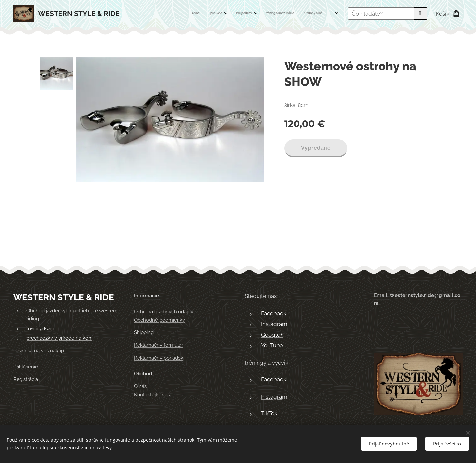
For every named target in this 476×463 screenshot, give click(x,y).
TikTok (269, 414)
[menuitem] (236, 14)
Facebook (274, 380)
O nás (140, 387)
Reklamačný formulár (159, 345)
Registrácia (26, 379)
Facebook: (274, 313)
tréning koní (40, 328)
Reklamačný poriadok (159, 358)
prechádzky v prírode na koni (59, 338)
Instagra (272, 397)
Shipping (144, 332)
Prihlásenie (26, 367)
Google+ (272, 335)
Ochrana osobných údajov (164, 312)
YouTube (272, 346)
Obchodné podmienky (159, 320)
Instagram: (275, 324)
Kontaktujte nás (152, 395)
